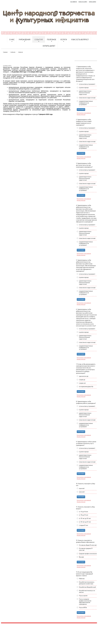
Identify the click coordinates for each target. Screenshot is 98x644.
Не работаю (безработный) (87, 587)
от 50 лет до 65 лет (85, 522)
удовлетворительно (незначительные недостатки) (85, 93)
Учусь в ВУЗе (83, 607)
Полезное (52, 39)
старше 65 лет (84, 525)
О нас (12, 39)
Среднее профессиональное (88, 554)
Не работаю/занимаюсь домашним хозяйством (87, 583)
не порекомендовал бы (86, 387)
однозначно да (84, 376)
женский (82, 492)
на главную (74, 2)
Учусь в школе (83, 596)
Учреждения (24, 39)
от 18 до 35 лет (84, 515)
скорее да (82, 380)
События (39, 39)
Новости (21, 52)
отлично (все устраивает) (87, 84)
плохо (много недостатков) (87, 98)
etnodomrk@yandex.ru (50, 632)
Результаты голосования (84, 113)
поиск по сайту (83, 2)
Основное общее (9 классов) (88, 545)
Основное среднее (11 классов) (86, 549)
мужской (82, 488)
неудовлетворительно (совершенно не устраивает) (86, 103)
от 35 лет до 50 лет (85, 518)
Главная (5, 52)
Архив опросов (81, 114)
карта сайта (92, 2)
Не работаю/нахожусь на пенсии (87, 591)
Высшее (81, 557)
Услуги (64, 39)
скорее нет (82, 383)
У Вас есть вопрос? (80, 39)
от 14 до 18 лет (84, 512)
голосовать (81, 109)
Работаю (82, 579)
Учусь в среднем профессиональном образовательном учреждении (85, 602)
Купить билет (49, 46)
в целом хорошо (84, 88)
